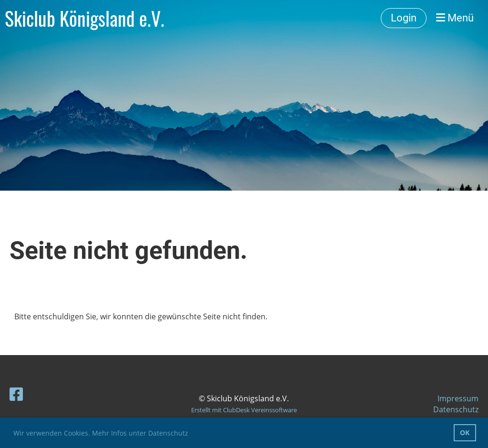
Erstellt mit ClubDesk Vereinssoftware (244, 410)
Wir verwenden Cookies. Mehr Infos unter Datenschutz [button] (101, 433)
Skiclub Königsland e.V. (85, 18)
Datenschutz (456, 409)
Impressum (458, 398)
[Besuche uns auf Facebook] (16, 394)
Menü (455, 18)
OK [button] (465, 433)
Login (404, 18)
